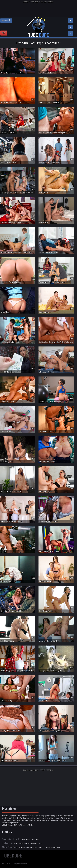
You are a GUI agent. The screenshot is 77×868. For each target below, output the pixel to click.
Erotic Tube (35, 839)
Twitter (48, 847)
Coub (54, 847)
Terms (15, 843)
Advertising (23, 847)
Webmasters (33, 847)
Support (41, 847)
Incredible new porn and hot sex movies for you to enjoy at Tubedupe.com (38, 27)
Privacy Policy (24, 843)
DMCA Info (34, 843)
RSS (58, 847)
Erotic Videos (26, 839)
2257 (40, 843)
